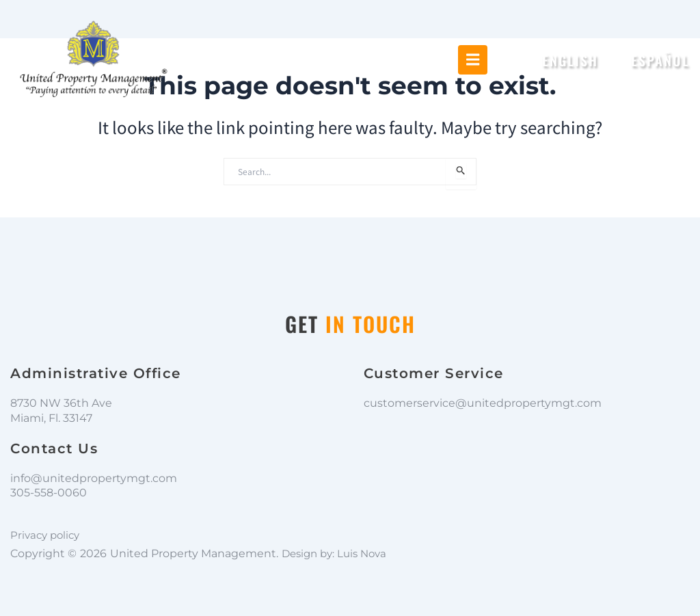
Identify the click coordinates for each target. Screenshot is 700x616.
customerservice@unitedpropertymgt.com (483, 403)
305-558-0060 (49, 493)
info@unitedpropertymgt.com (94, 478)
